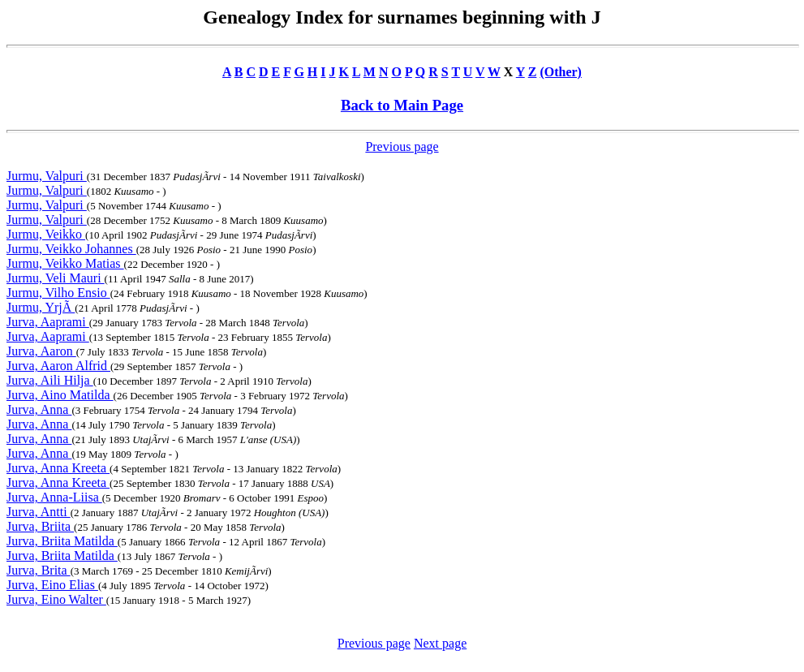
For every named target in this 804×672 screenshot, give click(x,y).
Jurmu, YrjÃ (41, 307)
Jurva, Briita (40, 526)
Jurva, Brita (39, 570)
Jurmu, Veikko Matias (65, 263)
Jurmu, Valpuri (47, 176)
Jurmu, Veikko (46, 234)
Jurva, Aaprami (48, 322)
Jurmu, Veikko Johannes (71, 249)
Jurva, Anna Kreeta (58, 468)
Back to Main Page (402, 105)
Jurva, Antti (39, 512)
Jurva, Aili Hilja (50, 380)
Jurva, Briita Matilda (62, 541)
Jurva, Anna (39, 409)
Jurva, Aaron (41, 351)
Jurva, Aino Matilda (60, 395)
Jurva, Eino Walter (56, 599)
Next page (440, 643)
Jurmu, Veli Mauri (56, 278)
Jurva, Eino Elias (52, 585)
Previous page (402, 146)
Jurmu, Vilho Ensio (58, 293)
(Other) (561, 72)
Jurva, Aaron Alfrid (58, 366)
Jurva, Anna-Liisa (54, 497)
